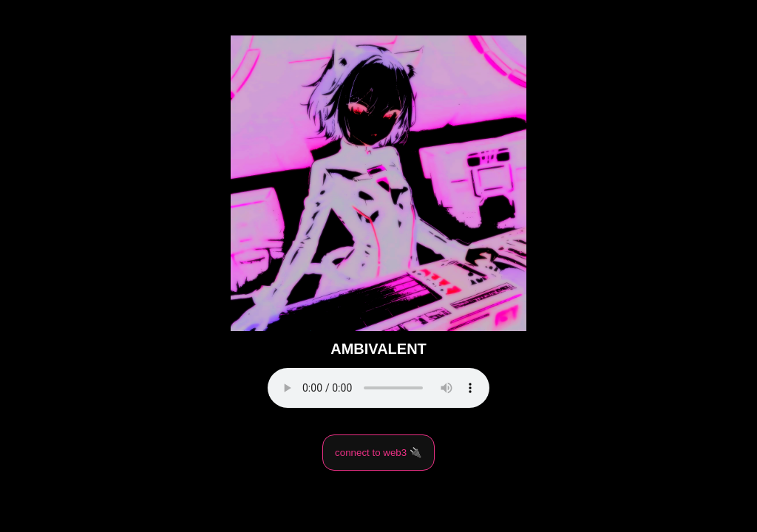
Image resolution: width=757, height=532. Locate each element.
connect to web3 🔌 (378, 453)
